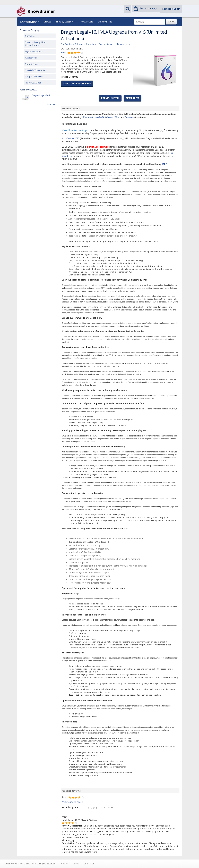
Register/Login (171, 9)
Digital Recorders (34, 52)
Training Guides (33, 83)
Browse (47, 22)
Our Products (67, 44)
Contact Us (89, 864)
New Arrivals (87, 22)
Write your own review (72, 802)
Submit (171, 22)
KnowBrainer (29, 22)
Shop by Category (66, 22)
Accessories (31, 58)
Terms (76, 864)
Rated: (64, 52)
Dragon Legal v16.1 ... (42, 97)
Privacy (64, 864)
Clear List (50, 104)
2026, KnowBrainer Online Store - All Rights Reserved (30, 864)
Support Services (34, 76)
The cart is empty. (148, 8)
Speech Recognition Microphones (35, 44)
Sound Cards (32, 64)
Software (30, 36)
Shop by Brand (105, 22)
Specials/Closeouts (35, 70)
